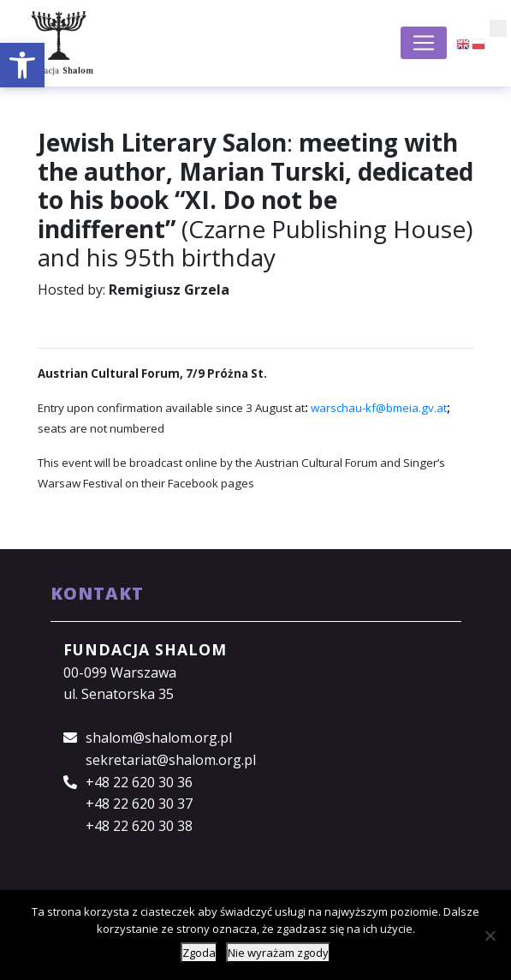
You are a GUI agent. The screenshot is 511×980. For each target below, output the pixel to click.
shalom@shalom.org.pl (159, 738)
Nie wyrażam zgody (278, 953)
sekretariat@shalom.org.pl (171, 760)
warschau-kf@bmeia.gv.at (379, 408)
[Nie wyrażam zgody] (490, 935)
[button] (22, 65)
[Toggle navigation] (424, 43)
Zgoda (199, 953)
